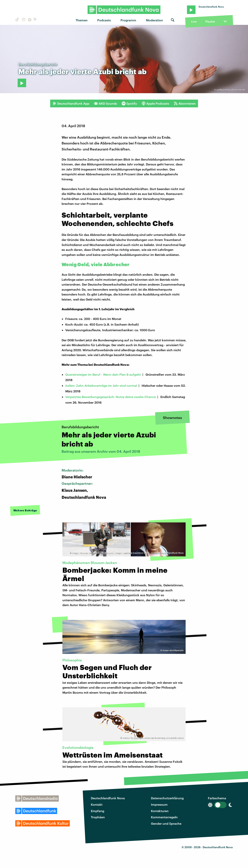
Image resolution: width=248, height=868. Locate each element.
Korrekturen (160, 811)
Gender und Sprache (166, 823)
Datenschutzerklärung (167, 798)
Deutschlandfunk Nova (108, 798)
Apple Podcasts (155, 103)
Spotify (129, 103)
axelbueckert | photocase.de (231, 90)
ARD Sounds (105, 103)
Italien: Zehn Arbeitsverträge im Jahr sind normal (101, 385)
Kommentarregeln (164, 817)
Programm (128, 20)
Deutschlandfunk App (71, 103)
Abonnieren (185, 103)
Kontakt (97, 804)
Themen (82, 20)
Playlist (210, 21)
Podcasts (104, 20)
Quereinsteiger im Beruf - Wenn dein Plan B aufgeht (103, 374)
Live (194, 21)
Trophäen (98, 817)
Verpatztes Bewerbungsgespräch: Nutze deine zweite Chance (111, 397)
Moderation (154, 20)
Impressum (159, 804)
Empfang (98, 811)
